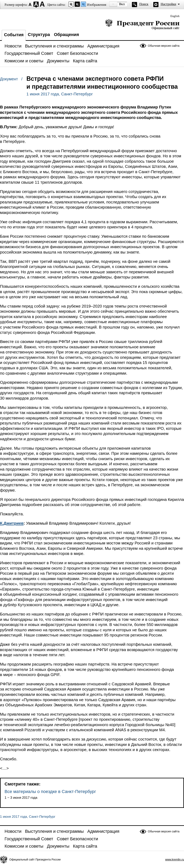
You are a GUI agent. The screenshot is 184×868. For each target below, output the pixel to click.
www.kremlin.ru (175, 859)
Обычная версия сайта (164, 46)
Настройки (168, 4)
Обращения (66, 35)
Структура (39, 35)
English (175, 16)
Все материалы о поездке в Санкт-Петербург (50, 792)
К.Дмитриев (12, 523)
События (14, 35)
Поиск (144, 4)
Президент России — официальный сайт (142, 24)
